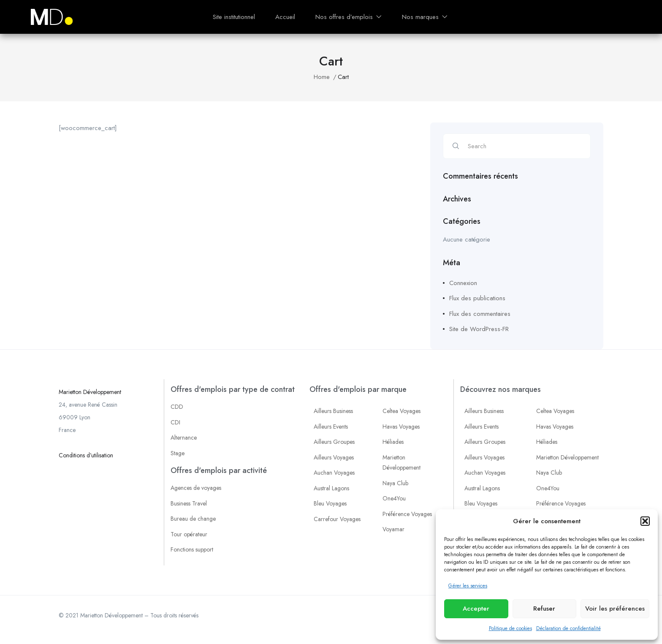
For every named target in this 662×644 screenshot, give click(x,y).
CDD (177, 407)
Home (322, 77)
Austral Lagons (331, 488)
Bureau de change (193, 519)
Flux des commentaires (480, 314)
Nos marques (425, 17)
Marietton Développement (90, 392)
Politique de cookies (510, 628)
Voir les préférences (615, 609)
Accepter (476, 609)
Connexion (463, 283)
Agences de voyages (196, 488)
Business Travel (189, 503)
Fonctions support (192, 549)
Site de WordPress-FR (479, 329)
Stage (178, 453)
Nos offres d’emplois (349, 17)
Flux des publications (477, 298)
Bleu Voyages (330, 503)
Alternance (184, 437)
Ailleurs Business (333, 411)
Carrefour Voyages (337, 519)
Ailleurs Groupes (334, 442)
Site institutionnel (234, 17)
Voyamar (393, 529)
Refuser (544, 609)
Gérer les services (468, 586)
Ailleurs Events (331, 427)
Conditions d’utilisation (86, 455)
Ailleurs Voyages (334, 457)
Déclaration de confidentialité (568, 628)
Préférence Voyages (407, 514)
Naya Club (395, 483)
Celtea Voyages (402, 411)
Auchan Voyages (334, 473)
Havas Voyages (401, 427)
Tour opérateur (189, 534)
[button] (645, 521)
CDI (175, 422)
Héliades (393, 442)
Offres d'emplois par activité (219, 470)
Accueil (285, 17)
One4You (394, 498)
